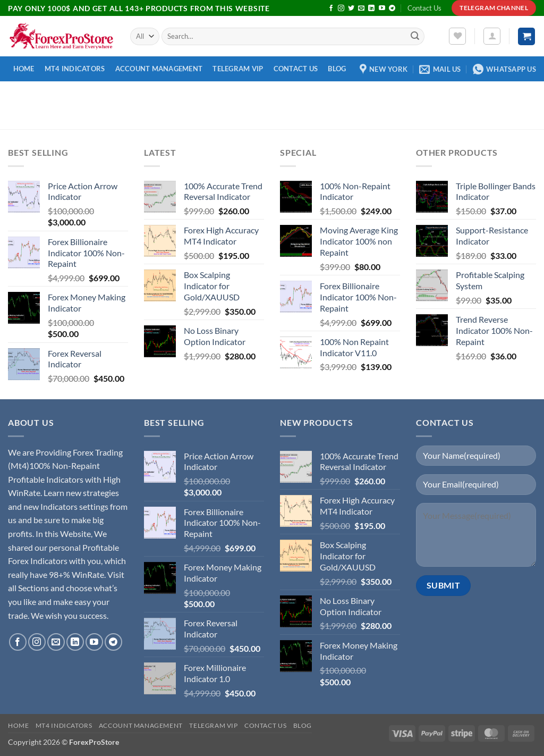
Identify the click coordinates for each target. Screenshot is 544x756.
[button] (492, 36)
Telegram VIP (238, 69)
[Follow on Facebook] (331, 9)
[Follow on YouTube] (382, 9)
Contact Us (424, 8)
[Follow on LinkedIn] (371, 9)
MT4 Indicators (75, 69)
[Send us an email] (361, 9)
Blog (337, 69)
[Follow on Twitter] (351, 9)
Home (24, 69)
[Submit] (415, 37)
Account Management (159, 69)
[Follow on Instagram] (341, 9)
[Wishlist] (457, 36)
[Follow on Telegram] (392, 9)
